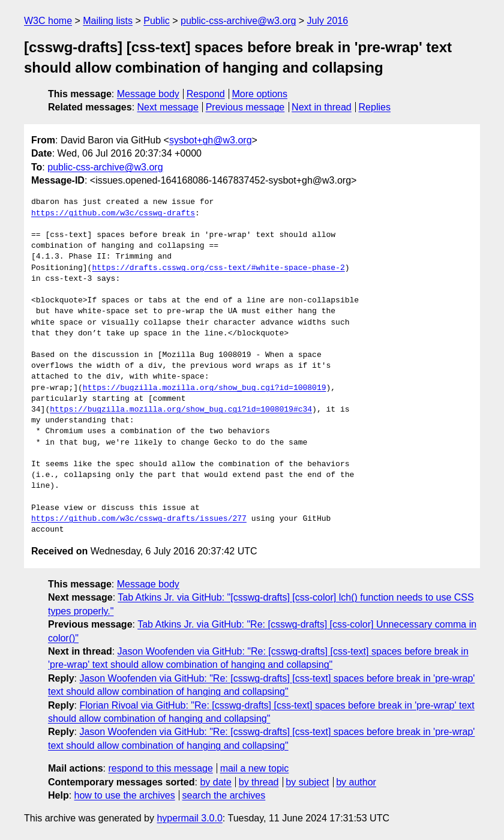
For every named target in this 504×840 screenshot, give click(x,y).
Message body (148, 94)
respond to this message (160, 768)
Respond (206, 94)
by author (356, 782)
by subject (307, 782)
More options (260, 94)
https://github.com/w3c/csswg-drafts (113, 214)
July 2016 (328, 21)
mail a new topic (255, 768)
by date (215, 782)
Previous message (245, 107)
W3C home (48, 21)
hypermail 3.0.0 (189, 818)
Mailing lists (108, 21)
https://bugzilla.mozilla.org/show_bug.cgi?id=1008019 (205, 388)
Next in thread (322, 107)
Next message (168, 107)
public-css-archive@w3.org (238, 21)
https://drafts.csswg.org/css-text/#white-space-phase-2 (218, 268)
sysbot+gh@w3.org (211, 140)
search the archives (224, 795)
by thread (259, 782)
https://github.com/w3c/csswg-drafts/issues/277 (139, 519)
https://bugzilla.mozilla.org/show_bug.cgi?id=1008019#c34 (181, 410)
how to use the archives (125, 795)
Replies (375, 107)
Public (157, 21)
